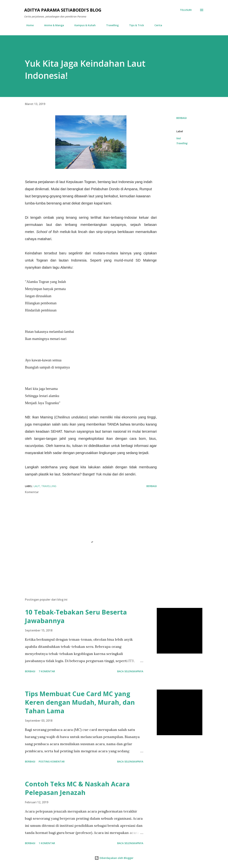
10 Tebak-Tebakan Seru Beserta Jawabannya (76, 616)
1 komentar (47, 843)
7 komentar (47, 671)
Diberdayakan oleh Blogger (114, 858)
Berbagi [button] (182, 118)
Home (28, 25)
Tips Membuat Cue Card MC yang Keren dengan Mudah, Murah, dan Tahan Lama (80, 702)
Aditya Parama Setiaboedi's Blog (63, 10)
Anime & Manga (52, 25)
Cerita (156, 25)
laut (179, 138)
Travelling (110, 25)
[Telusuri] (186, 10)
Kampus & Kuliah (83, 25)
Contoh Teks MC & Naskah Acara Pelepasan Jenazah (77, 788)
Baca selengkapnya (130, 671)
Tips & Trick (134, 25)
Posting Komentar (52, 761)
